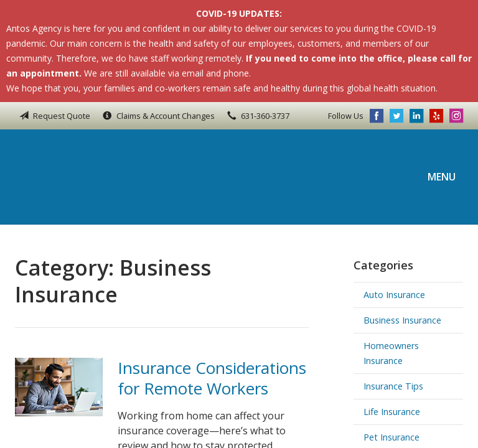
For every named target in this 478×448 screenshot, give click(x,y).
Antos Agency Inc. (99, 177)
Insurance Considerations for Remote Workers (212, 378)
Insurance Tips (393, 386)
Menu (442, 177)
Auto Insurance (394, 295)
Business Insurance (402, 320)
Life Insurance (392, 412)
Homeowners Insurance (391, 353)
